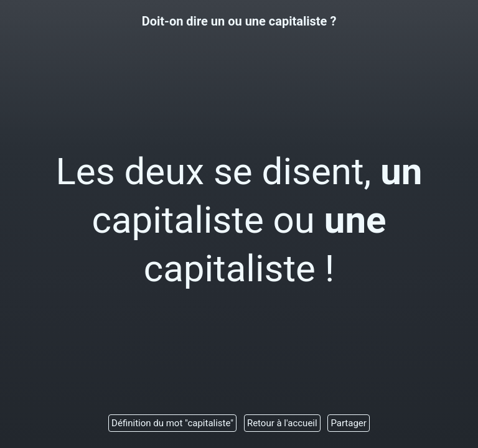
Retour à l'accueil (282, 423)
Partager (349, 423)
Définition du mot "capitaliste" (172, 423)
